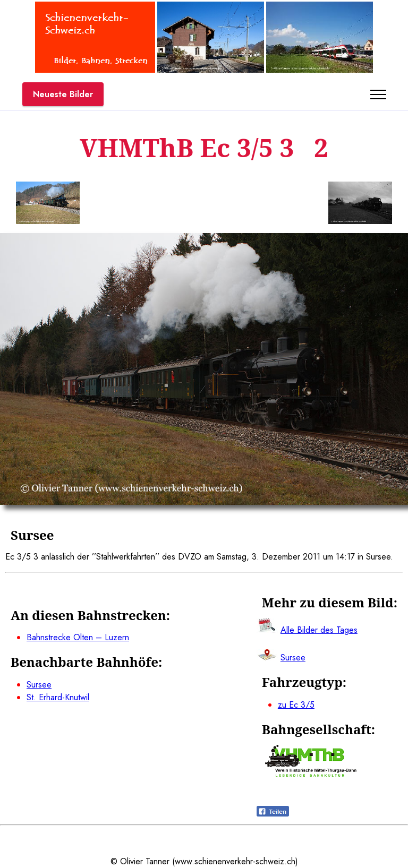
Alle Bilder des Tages (319, 630)
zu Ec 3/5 (296, 705)
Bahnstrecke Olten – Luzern (78, 637)
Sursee (39, 685)
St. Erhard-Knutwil (58, 697)
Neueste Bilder (63, 94)
